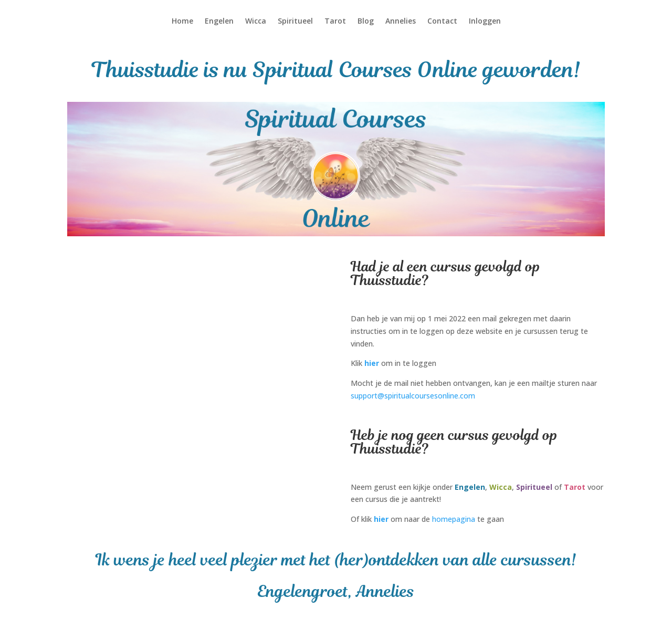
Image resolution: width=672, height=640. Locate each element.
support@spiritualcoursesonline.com (413, 396)
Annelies (401, 22)
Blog (366, 22)
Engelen (219, 22)
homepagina (454, 519)
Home (182, 22)
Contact (442, 22)
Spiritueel (295, 22)
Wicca (256, 22)
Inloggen (485, 22)
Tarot (335, 22)
